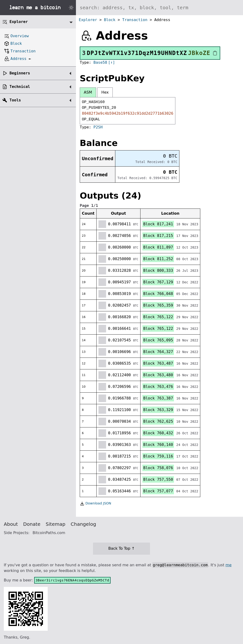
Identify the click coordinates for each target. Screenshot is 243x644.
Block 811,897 (158, 247)
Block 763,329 (158, 410)
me (228, 565)
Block (110, 20)
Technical (20, 87)
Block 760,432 (158, 433)
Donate (32, 524)
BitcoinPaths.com (49, 533)
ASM (88, 92)
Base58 (100, 62)
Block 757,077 (158, 491)
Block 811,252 (158, 259)
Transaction (135, 20)
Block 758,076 (158, 468)
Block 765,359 (158, 305)
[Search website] (159, 8)
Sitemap (56, 524)
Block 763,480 (158, 375)
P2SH (98, 127)
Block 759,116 (158, 456)
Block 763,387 (158, 398)
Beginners (20, 73)
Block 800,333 (158, 270)
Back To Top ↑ (121, 548)
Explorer (88, 20)
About (11, 524)
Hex (105, 92)
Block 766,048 (158, 294)
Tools (15, 100)
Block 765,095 (158, 340)
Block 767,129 (158, 282)
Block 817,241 (158, 224)
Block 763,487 (158, 363)
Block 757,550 (158, 479)
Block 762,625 (158, 421)
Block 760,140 (158, 445)
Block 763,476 (158, 387)
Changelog (83, 524)
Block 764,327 (158, 352)
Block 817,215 (158, 236)
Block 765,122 (158, 317)
